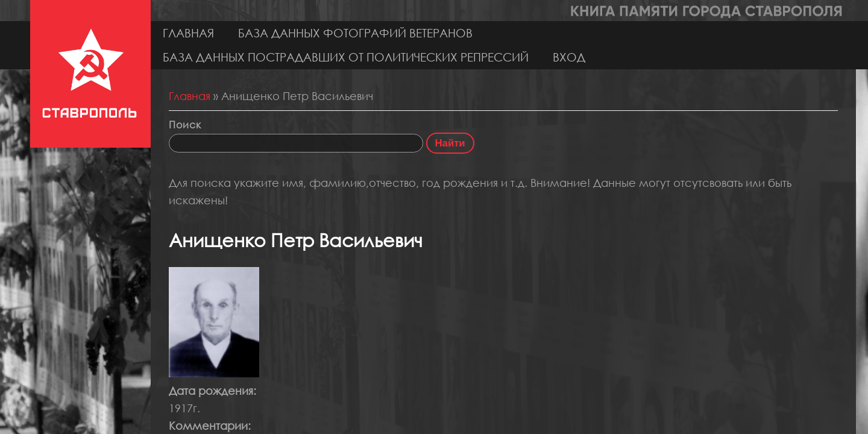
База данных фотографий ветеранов (355, 33)
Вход (569, 57)
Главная (188, 33)
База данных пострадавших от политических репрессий (346, 57)
